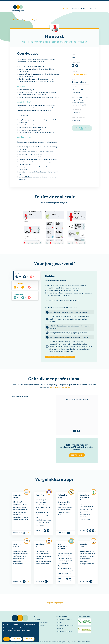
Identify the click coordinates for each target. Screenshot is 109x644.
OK (7, 639)
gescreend (63, 264)
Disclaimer (59, 629)
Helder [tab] (28, 278)
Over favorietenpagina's (64, 632)
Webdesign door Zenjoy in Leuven (67, 642)
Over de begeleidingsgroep (65, 626)
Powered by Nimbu (84, 642)
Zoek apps (65, 8)
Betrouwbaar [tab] (26, 304)
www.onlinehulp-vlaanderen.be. (60, 387)
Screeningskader (39, 626)
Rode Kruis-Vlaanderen (80, 74)
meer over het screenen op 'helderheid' (60, 357)
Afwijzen (16, 639)
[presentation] (75, 430)
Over (91, 8)
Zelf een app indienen (41, 623)
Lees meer (29, 639)
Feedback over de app (82, 128)
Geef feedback (77, 455)
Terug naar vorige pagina (54, 603)
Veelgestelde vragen (79, 8)
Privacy (54, 642)
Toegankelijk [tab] (26, 291)
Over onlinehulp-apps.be (64, 620)
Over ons (59, 623)
